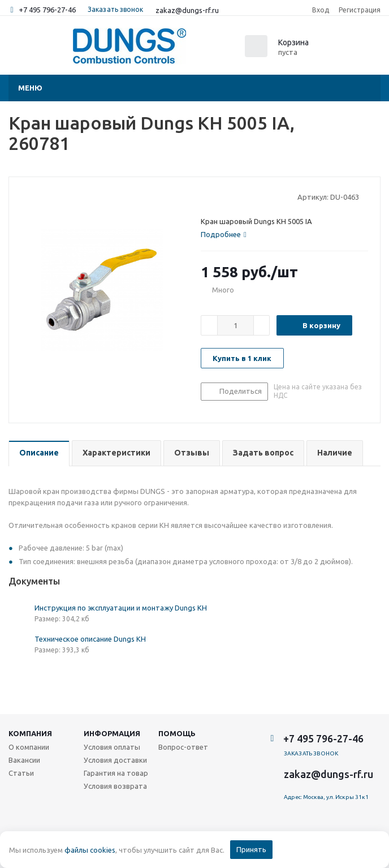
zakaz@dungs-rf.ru (187, 10)
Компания (30, 733)
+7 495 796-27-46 (47, 10)
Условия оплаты (112, 747)
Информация (112, 733)
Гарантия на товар (116, 773)
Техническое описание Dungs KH (90, 639)
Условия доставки (115, 760)
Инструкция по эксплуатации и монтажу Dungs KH (121, 608)
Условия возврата (115, 786)
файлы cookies (90, 850)
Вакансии (24, 760)
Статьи (21, 773)
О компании (29, 747)
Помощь (177, 733)
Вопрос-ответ (183, 747)
